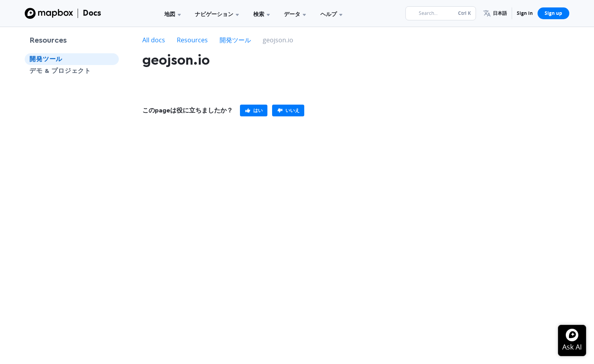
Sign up (553, 13)
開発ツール (46, 59)
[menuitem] (495, 13)
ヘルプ (331, 14)
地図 (173, 14)
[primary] (254, 110)
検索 (262, 14)
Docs (92, 13)
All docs (154, 40)
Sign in (525, 13)
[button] (495, 13)
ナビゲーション (217, 14)
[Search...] (441, 13)
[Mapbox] (49, 13)
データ (295, 14)
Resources (48, 40)
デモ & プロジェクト (60, 71)
